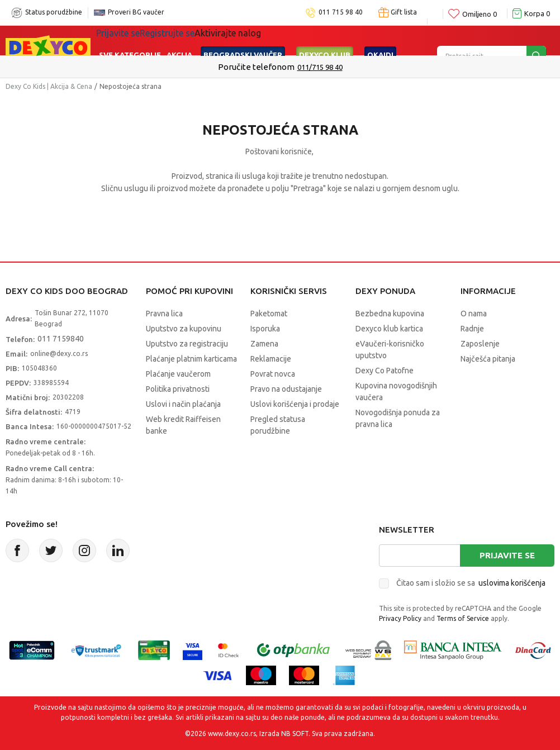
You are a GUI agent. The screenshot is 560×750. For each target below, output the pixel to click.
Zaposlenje (480, 344)
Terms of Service (463, 618)
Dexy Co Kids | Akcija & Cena (49, 86)
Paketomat (269, 314)
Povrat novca (273, 374)
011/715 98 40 (320, 67)
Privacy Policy (400, 618)
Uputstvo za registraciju (187, 344)
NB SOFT (295, 734)
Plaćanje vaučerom (178, 374)
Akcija (179, 40)
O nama (474, 314)
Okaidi (380, 40)
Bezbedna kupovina (390, 314)
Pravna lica (164, 314)
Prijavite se (507, 555)
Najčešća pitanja (488, 359)
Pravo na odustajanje (286, 389)
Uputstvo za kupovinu (184, 329)
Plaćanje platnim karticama (191, 359)
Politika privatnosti (178, 389)
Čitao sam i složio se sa (471, 583)
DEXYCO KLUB (325, 40)
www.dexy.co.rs (232, 734)
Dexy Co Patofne (385, 371)
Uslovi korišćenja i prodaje (295, 404)
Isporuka (265, 329)
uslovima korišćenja (512, 583)
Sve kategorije (130, 40)
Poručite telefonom (256, 67)
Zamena (264, 344)
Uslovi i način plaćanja (183, 404)
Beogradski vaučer (243, 40)
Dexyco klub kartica (389, 329)
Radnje (472, 329)
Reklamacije (271, 359)
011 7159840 (61, 339)
